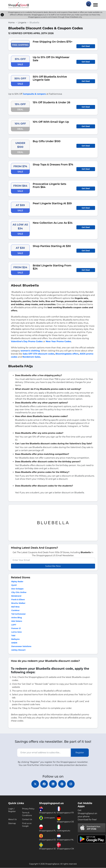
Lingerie (22, 23)
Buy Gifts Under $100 (47, 141)
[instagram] (71, 784)
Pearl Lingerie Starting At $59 (52, 203)
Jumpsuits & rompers (34, 94)
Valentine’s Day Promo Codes (27, 341)
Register (80, 753)
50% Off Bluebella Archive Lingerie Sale (50, 78)
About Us (12, 820)
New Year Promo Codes (58, 341)
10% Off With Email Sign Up (51, 122)
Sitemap (12, 823)
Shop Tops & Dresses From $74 (53, 165)
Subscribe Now (53, 566)
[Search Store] (89, 4)
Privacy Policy (28, 809)
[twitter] (35, 784)
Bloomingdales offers (67, 354)
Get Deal (86, 46)
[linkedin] (53, 784)
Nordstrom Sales (31, 357)
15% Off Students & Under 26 (52, 102)
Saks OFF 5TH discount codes (39, 354)
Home (11, 23)
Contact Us (27, 820)
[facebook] (44, 784)
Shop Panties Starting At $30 (52, 246)
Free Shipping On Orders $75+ (53, 42)
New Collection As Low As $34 (53, 223)
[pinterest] (62, 784)
